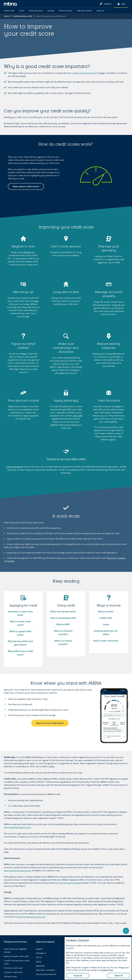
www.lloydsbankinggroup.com (17, 827)
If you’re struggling (14, 467)
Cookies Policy (107, 970)
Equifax (11, 561)
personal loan (89, 73)
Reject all (119, 976)
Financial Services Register (70, 883)
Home (7, 16)
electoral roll (29, 252)
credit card (78, 73)
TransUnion (112, 558)
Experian (122, 558)
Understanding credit (23, 16)
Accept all (78, 976)
